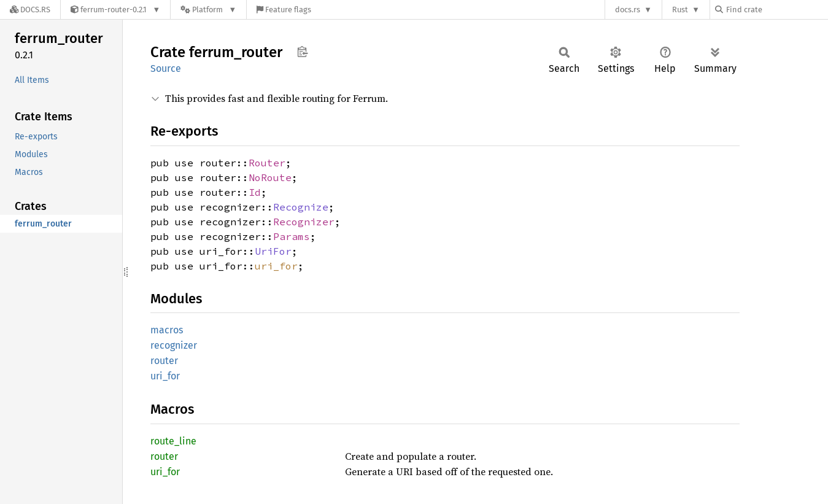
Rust (680, 10)
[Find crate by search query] (776, 10)
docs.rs (628, 10)
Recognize (301, 207)
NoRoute (270, 177)
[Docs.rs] (30, 10)
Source (166, 68)
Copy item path (302, 52)
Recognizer (304, 222)
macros (167, 330)
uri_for (276, 266)
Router (267, 163)
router (164, 361)
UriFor (273, 251)
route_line (173, 441)
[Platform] (208, 10)
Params (292, 236)
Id (255, 192)
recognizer (174, 345)
